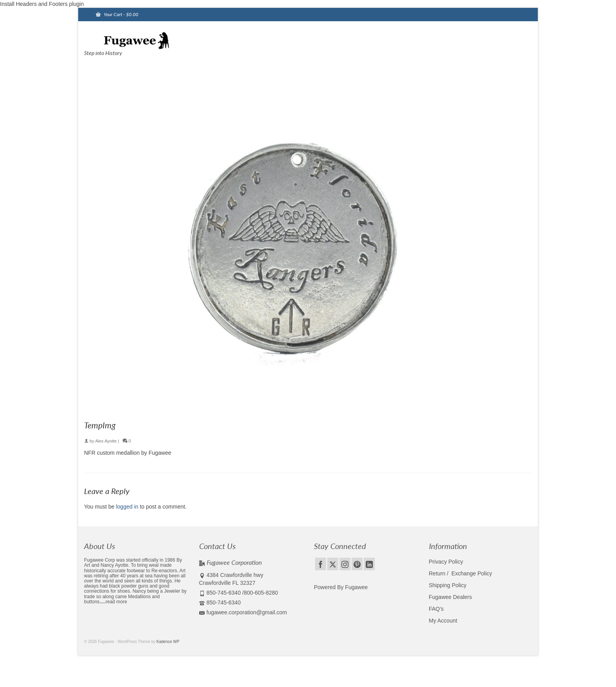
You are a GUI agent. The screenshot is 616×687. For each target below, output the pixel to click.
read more (116, 602)
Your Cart (117, 14)
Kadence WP (168, 642)
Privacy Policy (446, 562)
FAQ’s (436, 609)
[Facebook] (321, 564)
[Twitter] (333, 564)
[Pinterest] (357, 564)
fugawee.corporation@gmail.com (243, 612)
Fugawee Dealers (451, 597)
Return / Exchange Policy (461, 573)
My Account (443, 621)
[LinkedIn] (369, 564)
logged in (127, 507)
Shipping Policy (448, 585)
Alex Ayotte (106, 441)
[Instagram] (345, 564)
